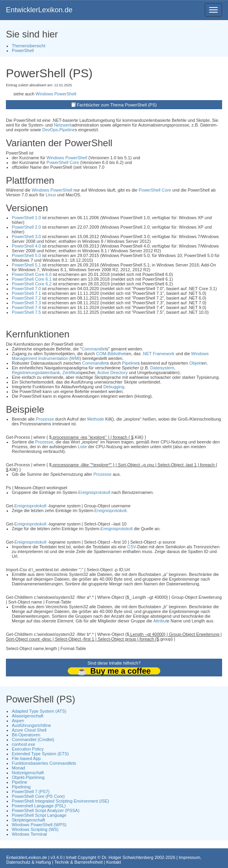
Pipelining (21, 787)
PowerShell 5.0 (26, 255)
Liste (82, 447)
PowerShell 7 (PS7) (31, 792)
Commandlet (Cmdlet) (33, 739)
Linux (51, 195)
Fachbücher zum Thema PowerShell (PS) (117, 105)
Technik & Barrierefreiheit (79, 862)
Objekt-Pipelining (28, 777)
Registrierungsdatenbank (36, 373)
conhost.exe (23, 744)
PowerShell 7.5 (26, 312)
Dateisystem (162, 368)
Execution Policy (28, 749)
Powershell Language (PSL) (39, 806)
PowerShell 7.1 (26, 293)
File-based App (26, 758)
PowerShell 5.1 (26, 265)
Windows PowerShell (56, 94)
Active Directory (112, 373)
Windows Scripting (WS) (35, 829)
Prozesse (45, 419)
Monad (19, 768)
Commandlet (94, 349)
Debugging (114, 387)
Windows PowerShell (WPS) (39, 825)
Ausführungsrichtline (32, 725)
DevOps (50, 130)
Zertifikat (70, 373)
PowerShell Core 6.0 (32, 274)
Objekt (196, 363)
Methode (95, 419)
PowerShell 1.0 (26, 218)
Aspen (18, 721)
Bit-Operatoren (26, 735)
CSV (132, 547)
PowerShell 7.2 (26, 298)
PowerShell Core (63, 162)
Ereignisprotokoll (94, 492)
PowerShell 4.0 (26, 246)
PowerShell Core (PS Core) (38, 796)
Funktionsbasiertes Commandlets (44, 763)
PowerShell (23, 50)
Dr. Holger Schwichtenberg (128, 857)
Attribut (160, 621)
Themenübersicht (29, 46)
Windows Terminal (29, 834)
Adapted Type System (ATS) (39, 711)
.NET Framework (158, 354)
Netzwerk (63, 125)
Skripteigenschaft (28, 820)
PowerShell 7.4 (26, 307)
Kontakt (114, 862)
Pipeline (67, 130)
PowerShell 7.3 (26, 303)
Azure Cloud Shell (29, 730)
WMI (75, 358)
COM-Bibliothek (111, 354)
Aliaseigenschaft (28, 716)
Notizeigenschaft (28, 773)
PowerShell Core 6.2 (32, 284)
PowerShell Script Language (39, 815)
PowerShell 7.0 (26, 289)
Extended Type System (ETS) (40, 754)
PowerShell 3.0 (26, 237)
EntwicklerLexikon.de (39, 10)
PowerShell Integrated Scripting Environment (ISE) (60, 801)
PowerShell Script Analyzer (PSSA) (46, 810)
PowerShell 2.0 (26, 227)
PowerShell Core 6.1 (32, 279)
